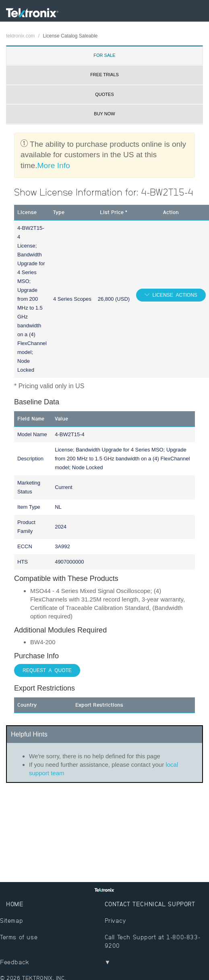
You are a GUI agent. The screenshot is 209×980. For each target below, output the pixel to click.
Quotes (104, 94)
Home (15, 904)
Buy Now (104, 114)
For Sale (104, 55)
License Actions (173, 295)
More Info (54, 165)
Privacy (116, 921)
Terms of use (19, 937)
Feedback (15, 962)
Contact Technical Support (150, 904)
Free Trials (104, 75)
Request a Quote (47, 670)
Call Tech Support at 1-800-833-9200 (153, 941)
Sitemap (11, 921)
